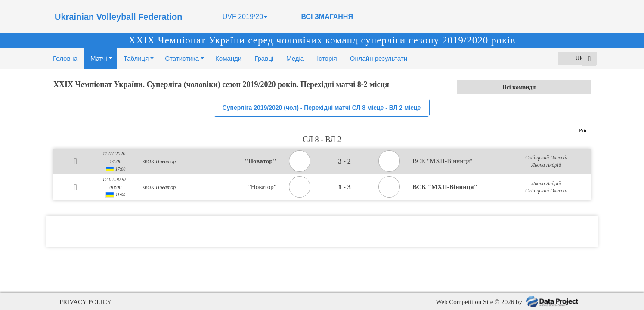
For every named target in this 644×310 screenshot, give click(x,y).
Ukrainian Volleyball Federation (118, 17)
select (584, 87)
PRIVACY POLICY (85, 302)
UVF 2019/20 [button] (245, 17)
